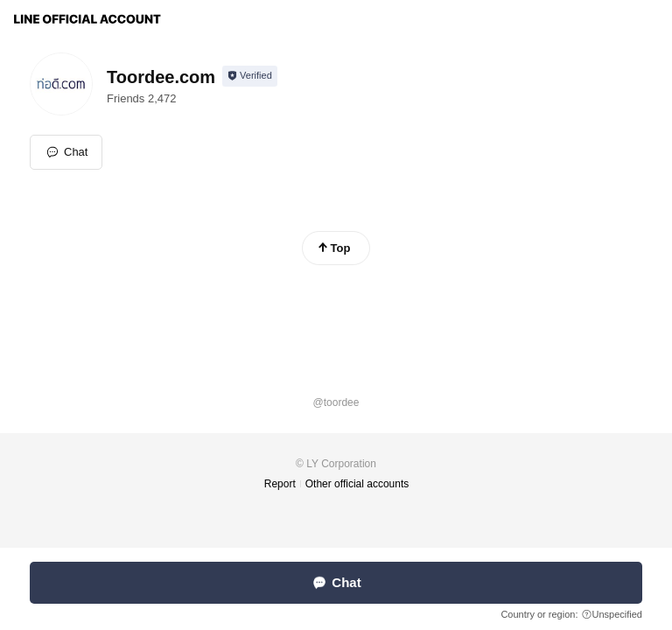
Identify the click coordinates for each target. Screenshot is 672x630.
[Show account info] (250, 76)
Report (280, 484)
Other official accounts (357, 484)
